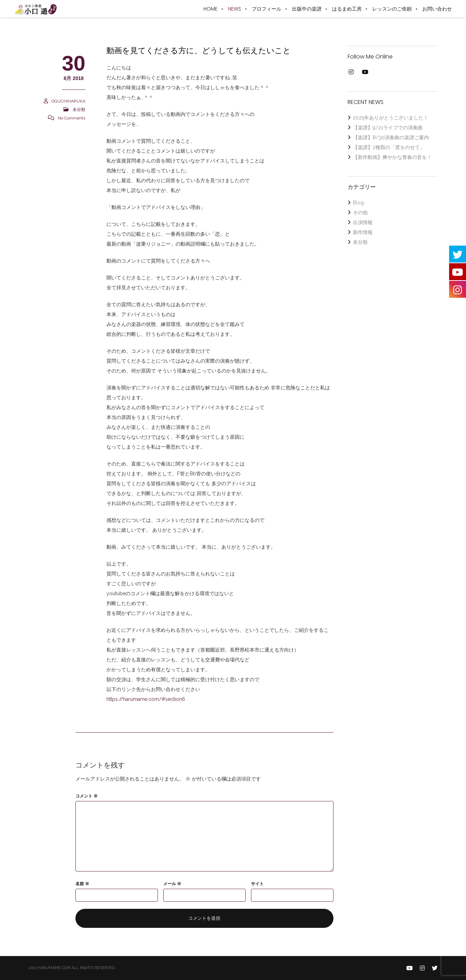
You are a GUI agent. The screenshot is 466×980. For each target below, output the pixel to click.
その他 (360, 212)
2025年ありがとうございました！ (391, 118)
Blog (358, 203)
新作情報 (363, 232)
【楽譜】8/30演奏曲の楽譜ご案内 (391, 137)
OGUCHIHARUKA (68, 101)
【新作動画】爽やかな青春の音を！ (392, 157)
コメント (87, 796)
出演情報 (363, 222)
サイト (257, 884)
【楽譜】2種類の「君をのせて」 (389, 147)
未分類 (79, 110)
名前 (82, 884)
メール (172, 884)
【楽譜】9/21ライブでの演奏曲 (388, 128)
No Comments (72, 118)
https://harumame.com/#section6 (146, 699)
